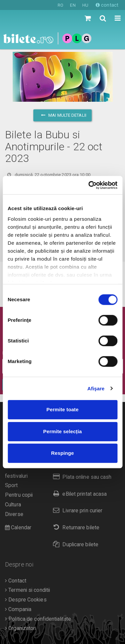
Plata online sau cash (81, 477)
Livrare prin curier (76, 511)
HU (85, 5)
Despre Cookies (26, 600)
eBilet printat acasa (78, 494)
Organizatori (20, 628)
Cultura (13, 505)
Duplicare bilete (74, 544)
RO (60, 5)
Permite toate (62, 409)
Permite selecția (63, 431)
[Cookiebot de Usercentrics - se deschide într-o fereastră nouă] (89, 185)
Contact (16, 581)
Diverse (14, 514)
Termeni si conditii (27, 590)
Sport (11, 485)
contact (107, 5)
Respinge (62, 453)
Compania (18, 609)
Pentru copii (19, 495)
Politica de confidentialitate (38, 619)
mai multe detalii (62, 115)
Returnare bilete (75, 527)
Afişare (96, 388)
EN (73, 5)
